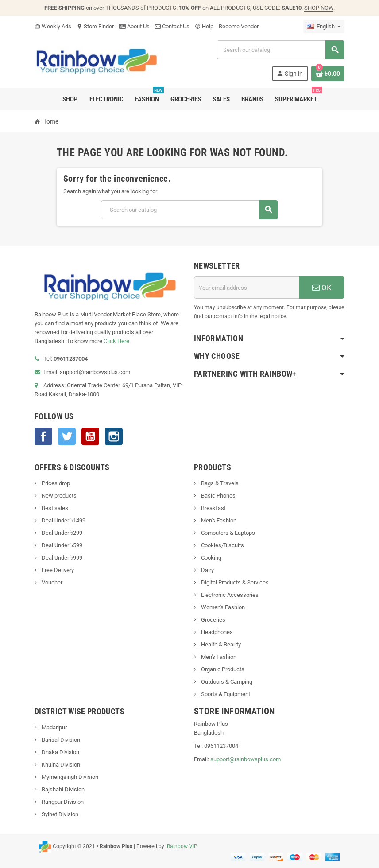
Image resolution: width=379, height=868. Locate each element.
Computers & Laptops (227, 533)
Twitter (67, 436)
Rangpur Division (62, 802)
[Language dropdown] (324, 27)
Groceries (213, 620)
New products (58, 496)
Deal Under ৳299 (61, 533)
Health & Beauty (220, 644)
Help (204, 26)
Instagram (114, 436)
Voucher (51, 582)
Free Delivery (57, 570)
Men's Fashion (218, 520)
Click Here (116, 341)
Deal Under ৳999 (61, 558)
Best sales (54, 508)
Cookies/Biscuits (222, 545)
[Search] (280, 50)
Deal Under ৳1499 (63, 520)
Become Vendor (239, 26)
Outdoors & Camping (226, 682)
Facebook (43, 436)
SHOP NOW (319, 8)
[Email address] (247, 288)
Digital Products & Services (234, 582)
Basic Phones (218, 496)
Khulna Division (60, 765)
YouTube (90, 436)
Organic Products (222, 669)
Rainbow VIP (182, 846)
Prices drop (55, 483)
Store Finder (95, 26)
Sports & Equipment (225, 694)
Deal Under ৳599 (61, 545)
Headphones (216, 632)
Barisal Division (60, 740)
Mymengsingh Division (69, 777)
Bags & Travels (219, 483)
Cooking (211, 558)
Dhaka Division (60, 752)
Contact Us (172, 26)
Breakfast (213, 508)
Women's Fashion (222, 607)
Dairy (207, 570)
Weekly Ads (53, 26)
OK (322, 288)
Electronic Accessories (229, 595)
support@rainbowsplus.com (246, 759)
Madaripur (54, 727)
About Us (134, 26)
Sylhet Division (59, 814)
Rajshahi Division (62, 789)
